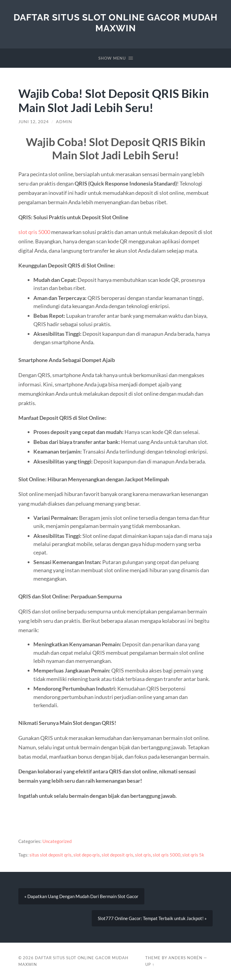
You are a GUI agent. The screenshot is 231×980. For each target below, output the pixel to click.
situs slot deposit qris (51, 855)
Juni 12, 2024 (34, 122)
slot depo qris (87, 855)
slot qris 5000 (34, 232)
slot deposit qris (117, 855)
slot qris (143, 855)
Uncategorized (57, 841)
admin (64, 122)
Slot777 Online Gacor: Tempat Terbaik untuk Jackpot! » (152, 919)
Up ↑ (150, 964)
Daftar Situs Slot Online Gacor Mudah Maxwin (115, 23)
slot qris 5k (193, 855)
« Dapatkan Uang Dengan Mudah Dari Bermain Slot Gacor (81, 896)
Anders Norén (185, 958)
